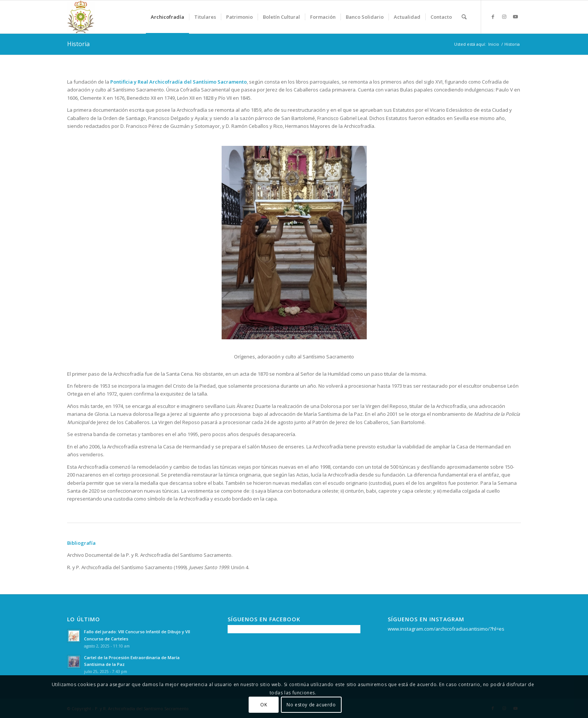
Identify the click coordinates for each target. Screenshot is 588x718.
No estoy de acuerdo (311, 705)
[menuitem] (167, 17)
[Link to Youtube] (515, 16)
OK (264, 705)
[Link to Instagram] (504, 16)
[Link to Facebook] (493, 16)
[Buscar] (464, 17)
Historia (78, 44)
